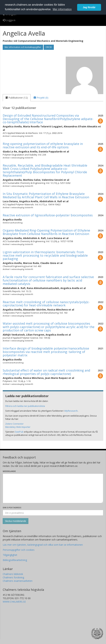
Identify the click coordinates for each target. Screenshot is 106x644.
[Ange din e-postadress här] (53, 513)
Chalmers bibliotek (13, 574)
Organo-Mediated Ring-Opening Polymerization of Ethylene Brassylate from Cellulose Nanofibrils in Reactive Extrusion (46, 232)
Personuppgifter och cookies (19, 550)
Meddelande (9, 471)
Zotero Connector (14, 424)
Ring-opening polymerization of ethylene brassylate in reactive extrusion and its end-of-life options (43, 145)
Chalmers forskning (13, 577)
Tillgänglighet (10, 555)
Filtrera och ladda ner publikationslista (25, 406)
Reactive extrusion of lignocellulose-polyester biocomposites (48, 215)
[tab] (17, 98)
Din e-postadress (12, 508)
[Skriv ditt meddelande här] (53, 488)
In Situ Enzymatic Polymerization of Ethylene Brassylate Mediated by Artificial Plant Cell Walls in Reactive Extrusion (46, 195)
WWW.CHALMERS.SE (14, 602)
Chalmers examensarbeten (18, 581)
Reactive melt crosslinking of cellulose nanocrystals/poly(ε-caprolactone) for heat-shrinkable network (46, 304)
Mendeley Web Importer (18, 427)
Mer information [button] (62, 9)
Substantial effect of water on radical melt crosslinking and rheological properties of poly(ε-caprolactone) (46, 372)
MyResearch (71, 411)
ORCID (49, 47)
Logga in (9, 20)
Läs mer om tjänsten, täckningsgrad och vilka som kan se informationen (43, 545)
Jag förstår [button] (89, 7)
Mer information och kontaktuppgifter (23, 47)
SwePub (19, 432)
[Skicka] (16, 521)
